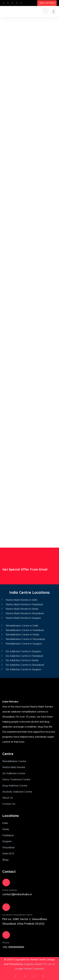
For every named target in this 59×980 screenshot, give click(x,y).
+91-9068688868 (13, 947)
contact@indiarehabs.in (17, 894)
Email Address (10, 890)
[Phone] (6, 935)
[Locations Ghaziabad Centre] (6, 907)
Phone (6, 943)
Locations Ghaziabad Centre (17, 915)
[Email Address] (6, 883)
